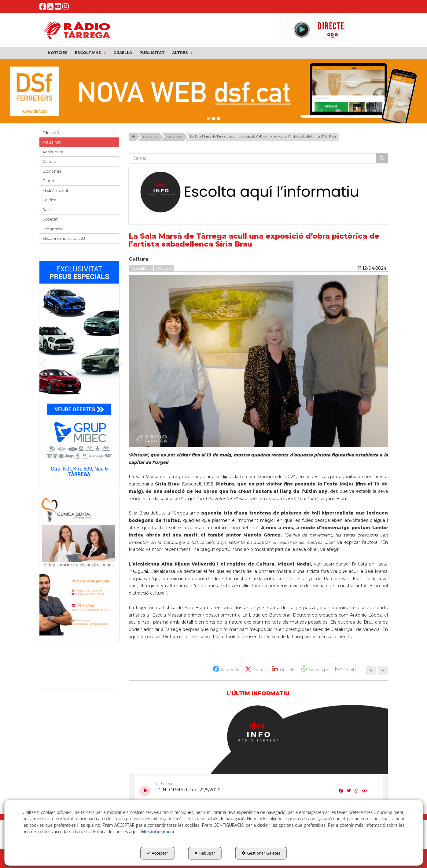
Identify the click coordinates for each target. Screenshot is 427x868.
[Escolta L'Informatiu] (258, 192)
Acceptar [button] (158, 853)
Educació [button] (51, 133)
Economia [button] (52, 171)
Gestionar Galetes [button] (261, 853)
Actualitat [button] (52, 142)
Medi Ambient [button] (55, 190)
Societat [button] (50, 219)
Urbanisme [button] (53, 229)
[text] (252, 158)
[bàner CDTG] (79, 565)
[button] (43, 8)
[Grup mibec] (79, 371)
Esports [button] (49, 181)
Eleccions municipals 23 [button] (64, 238)
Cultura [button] (50, 161)
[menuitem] (58, 53)
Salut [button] (47, 210)
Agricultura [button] (53, 152)
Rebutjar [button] (205, 853)
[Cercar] (382, 158)
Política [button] (49, 200)
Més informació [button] (157, 831)
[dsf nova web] (214, 91)
